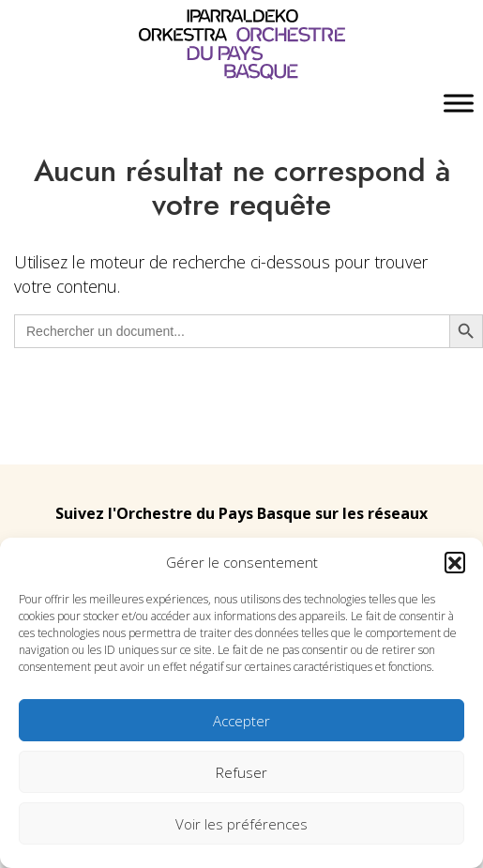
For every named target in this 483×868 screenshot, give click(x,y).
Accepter (241, 721)
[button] (455, 562)
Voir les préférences (241, 824)
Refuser (241, 772)
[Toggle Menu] (459, 104)
